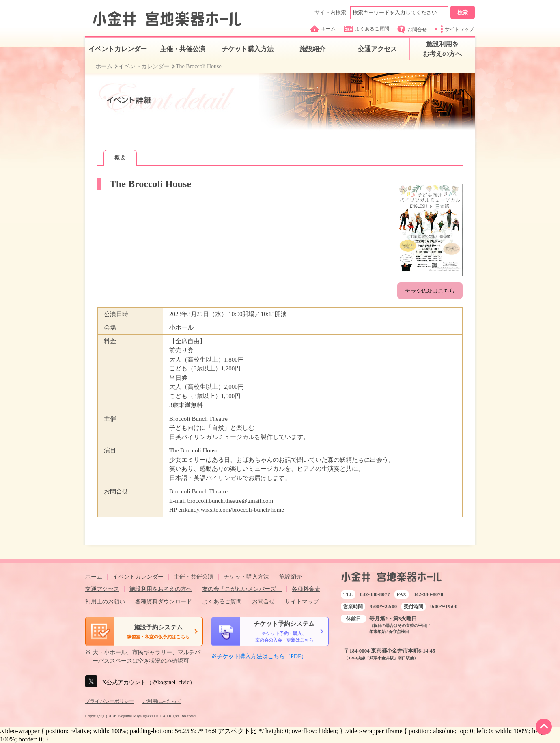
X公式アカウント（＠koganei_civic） (149, 682)
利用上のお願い (105, 602)
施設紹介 (312, 49)
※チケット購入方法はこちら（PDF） (259, 656)
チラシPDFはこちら (430, 291)
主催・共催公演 (183, 49)
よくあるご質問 (366, 29)
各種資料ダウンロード (164, 602)
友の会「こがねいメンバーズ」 (242, 589)
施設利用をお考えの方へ (442, 49)
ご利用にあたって (162, 701)
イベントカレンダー (118, 49)
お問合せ (412, 29)
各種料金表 (306, 589)
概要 (120, 158)
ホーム (323, 29)
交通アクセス (377, 49)
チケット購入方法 (248, 49)
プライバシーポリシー (110, 701)
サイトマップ (454, 29)
